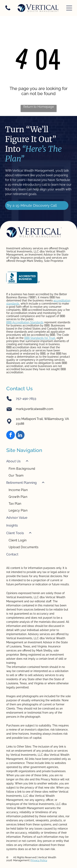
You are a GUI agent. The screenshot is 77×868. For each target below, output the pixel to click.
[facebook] (11, 435)
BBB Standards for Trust (40, 338)
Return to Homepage (39, 107)
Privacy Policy (39, 860)
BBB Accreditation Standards (25, 322)
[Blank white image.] (8, 10)
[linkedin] (20, 435)
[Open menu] (69, 8)
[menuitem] (39, 468)
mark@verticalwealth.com (35, 409)
